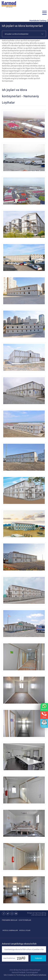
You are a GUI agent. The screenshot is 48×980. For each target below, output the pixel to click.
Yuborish (38, 958)
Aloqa (44, 715)
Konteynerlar (25, 920)
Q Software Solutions (37, 975)
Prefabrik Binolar (10, 920)
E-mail (44, 723)
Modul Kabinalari (10, 930)
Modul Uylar (25, 930)
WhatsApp (44, 707)
